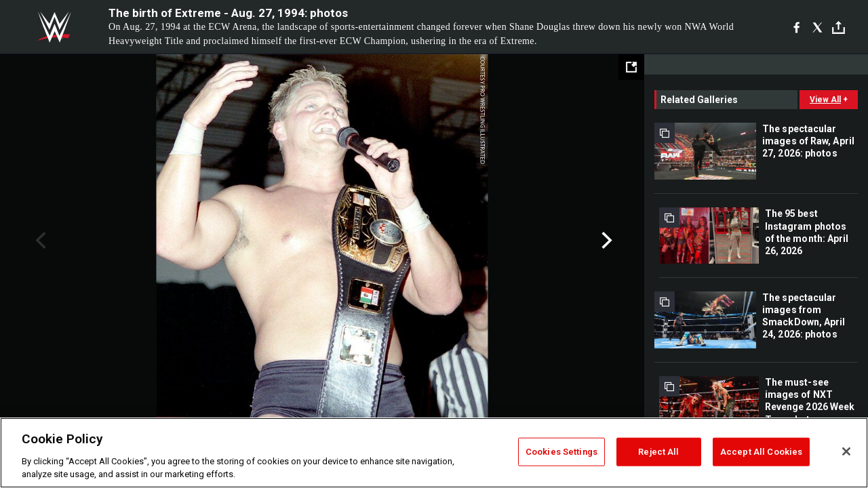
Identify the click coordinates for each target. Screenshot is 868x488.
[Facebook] (796, 27)
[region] (434, 453)
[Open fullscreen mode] (631, 67)
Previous (39, 241)
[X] (817, 27)
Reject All (658, 452)
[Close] (846, 451)
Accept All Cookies (761, 452)
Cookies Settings (561, 452)
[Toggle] (839, 27)
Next (605, 241)
